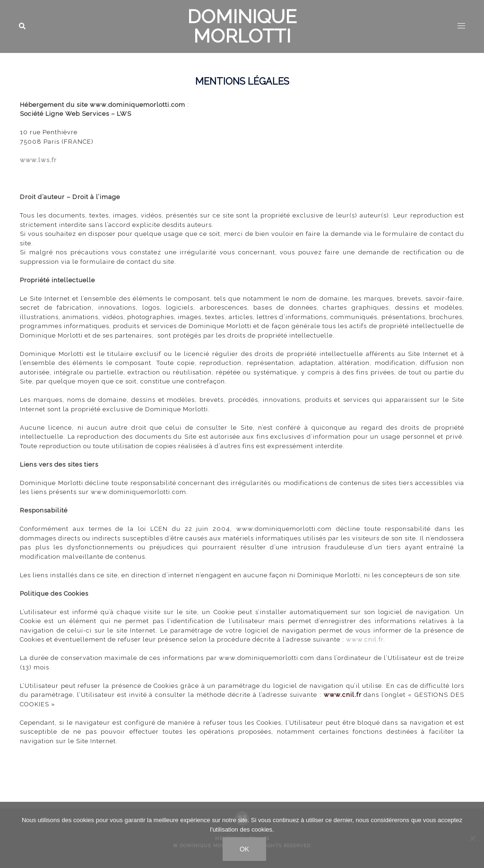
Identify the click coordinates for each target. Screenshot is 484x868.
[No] (472, 838)
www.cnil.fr (365, 639)
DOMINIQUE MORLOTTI (242, 26)
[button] (23, 26)
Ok (244, 849)
